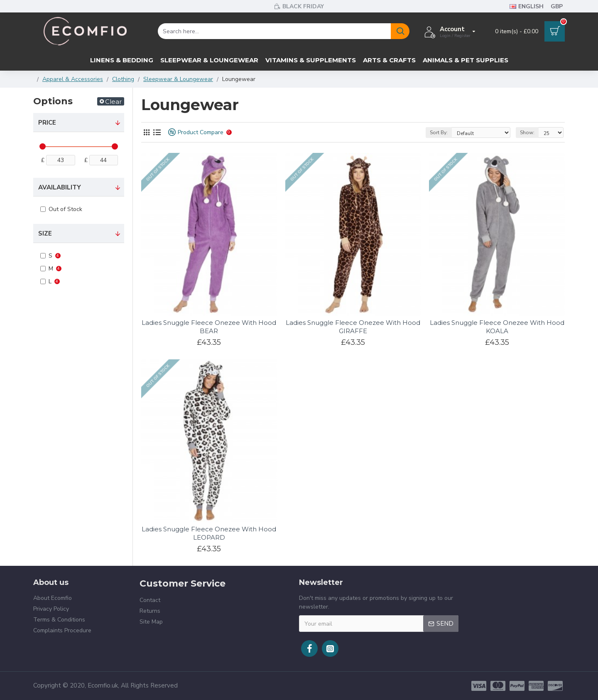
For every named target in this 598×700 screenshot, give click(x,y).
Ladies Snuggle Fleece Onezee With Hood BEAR (209, 327)
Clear (113, 102)
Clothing (123, 79)
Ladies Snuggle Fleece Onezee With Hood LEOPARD (209, 533)
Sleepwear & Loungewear (178, 79)
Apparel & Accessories (73, 79)
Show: (527, 133)
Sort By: (439, 133)
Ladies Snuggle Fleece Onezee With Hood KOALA (497, 327)
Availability (60, 187)
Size (45, 233)
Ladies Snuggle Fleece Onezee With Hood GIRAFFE (353, 327)
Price (47, 123)
